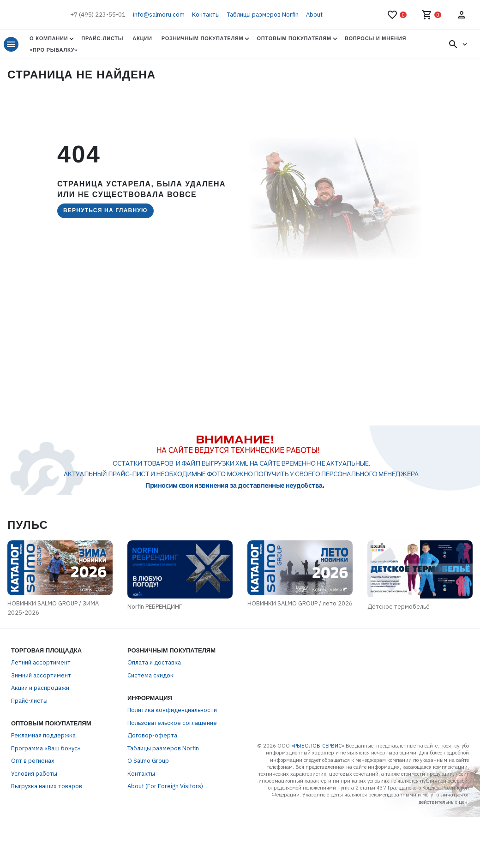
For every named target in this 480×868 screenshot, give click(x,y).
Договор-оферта (152, 773)
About (314, 15)
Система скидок (150, 713)
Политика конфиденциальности (172, 748)
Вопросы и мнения (375, 38)
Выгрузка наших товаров (47, 824)
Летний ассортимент (41, 700)
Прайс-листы (102, 38)
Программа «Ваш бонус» (46, 786)
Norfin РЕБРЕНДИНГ (103, 650)
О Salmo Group (148, 799)
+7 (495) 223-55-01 (98, 15)
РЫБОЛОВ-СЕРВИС (318, 783)
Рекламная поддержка (43, 773)
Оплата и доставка (154, 700)
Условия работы (34, 811)
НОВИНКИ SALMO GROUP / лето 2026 (327, 644)
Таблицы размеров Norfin (263, 15)
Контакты (206, 15)
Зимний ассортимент (41, 713)
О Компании (49, 38)
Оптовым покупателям (294, 38)
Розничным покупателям (203, 38)
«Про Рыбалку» (54, 50)
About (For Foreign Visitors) (165, 824)
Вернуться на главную (105, 210)
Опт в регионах (33, 799)
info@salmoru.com (159, 15)
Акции (142, 38)
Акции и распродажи (40, 726)
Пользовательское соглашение (172, 760)
